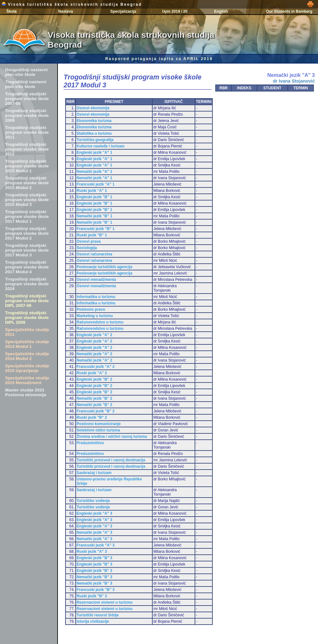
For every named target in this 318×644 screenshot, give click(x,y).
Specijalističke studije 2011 (27, 332)
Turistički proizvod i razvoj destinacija (111, 460)
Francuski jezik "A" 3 (96, 545)
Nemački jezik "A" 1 (94, 172)
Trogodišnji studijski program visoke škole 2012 (27, 149)
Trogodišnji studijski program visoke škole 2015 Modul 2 (27, 183)
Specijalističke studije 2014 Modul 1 (27, 344)
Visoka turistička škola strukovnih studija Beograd (72, 4)
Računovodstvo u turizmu (100, 322)
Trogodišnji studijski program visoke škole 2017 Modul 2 (27, 233)
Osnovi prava (89, 241)
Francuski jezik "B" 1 (96, 229)
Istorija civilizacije (93, 621)
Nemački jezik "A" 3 (94, 532)
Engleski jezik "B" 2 (94, 379)
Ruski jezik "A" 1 (92, 191)
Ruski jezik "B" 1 (92, 235)
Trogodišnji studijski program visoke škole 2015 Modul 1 (27, 166)
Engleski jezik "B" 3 (94, 558)
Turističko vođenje (93, 501)
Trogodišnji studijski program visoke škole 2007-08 (27, 99)
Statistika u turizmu (94, 133)
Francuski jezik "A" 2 (96, 367)
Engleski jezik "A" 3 (94, 513)
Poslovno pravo (91, 309)
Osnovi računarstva (94, 254)
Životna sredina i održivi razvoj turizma (112, 437)
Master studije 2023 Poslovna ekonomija (26, 392)
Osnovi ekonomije (93, 108)
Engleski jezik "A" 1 (94, 153)
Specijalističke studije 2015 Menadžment (27, 380)
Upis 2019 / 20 (175, 11)
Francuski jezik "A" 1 (96, 184)
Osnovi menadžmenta (96, 280)
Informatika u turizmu (96, 297)
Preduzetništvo (90, 443)
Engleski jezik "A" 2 (94, 335)
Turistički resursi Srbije (98, 615)
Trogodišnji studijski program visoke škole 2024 (27, 284)
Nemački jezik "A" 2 (94, 354)
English (221, 11)
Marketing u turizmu (95, 316)
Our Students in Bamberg (289, 11)
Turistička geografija (95, 140)
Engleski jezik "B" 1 (94, 197)
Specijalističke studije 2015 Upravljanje (27, 368)
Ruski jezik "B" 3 (92, 596)
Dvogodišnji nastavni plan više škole (26, 72)
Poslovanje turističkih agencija (104, 267)
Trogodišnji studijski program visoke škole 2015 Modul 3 (27, 200)
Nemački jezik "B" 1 (94, 216)
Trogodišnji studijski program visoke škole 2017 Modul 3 (27, 250)
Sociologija (87, 248)
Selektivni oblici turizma (98, 430)
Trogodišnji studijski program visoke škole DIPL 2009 (27, 318)
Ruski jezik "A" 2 (92, 373)
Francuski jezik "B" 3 (96, 590)
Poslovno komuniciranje (99, 424)
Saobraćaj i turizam (94, 473)
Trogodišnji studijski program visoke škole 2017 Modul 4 (27, 267)
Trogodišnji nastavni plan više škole (26, 84)
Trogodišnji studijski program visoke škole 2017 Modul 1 (27, 217)
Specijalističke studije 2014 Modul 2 (27, 356)
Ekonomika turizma (94, 121)
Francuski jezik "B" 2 (96, 411)
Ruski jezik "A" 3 (92, 552)
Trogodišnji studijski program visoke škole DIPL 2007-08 (27, 301)
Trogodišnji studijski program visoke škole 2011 (27, 132)
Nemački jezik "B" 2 (94, 398)
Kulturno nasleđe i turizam (101, 146)
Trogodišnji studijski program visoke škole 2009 (27, 115)
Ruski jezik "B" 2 (92, 417)
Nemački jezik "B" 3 (94, 577)
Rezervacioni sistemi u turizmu (105, 602)
